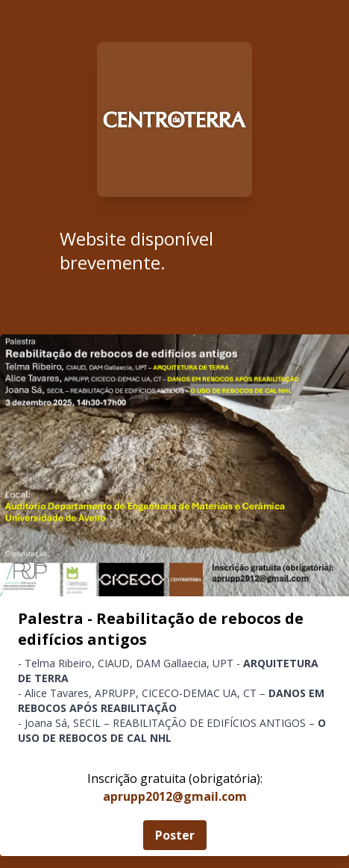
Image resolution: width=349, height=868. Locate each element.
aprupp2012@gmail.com (175, 796)
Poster (175, 835)
